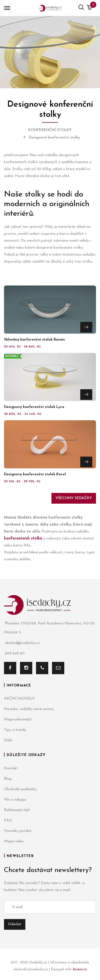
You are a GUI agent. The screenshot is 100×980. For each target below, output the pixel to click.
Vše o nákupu (15, 800)
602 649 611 (14, 654)
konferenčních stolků (23, 539)
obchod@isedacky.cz (22, 643)
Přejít (86, 327)
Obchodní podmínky (20, 789)
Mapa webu (14, 841)
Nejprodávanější (18, 719)
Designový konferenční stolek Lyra (34, 407)
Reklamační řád (17, 810)
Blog (8, 779)
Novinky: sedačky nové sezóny (29, 709)
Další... (9, 740)
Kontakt (11, 768)
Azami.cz (80, 969)
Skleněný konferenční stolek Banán (34, 340)
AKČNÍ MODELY (19, 699)
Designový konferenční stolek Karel (35, 474)
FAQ (8, 821)
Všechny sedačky (74, 498)
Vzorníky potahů (18, 831)
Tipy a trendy (15, 730)
